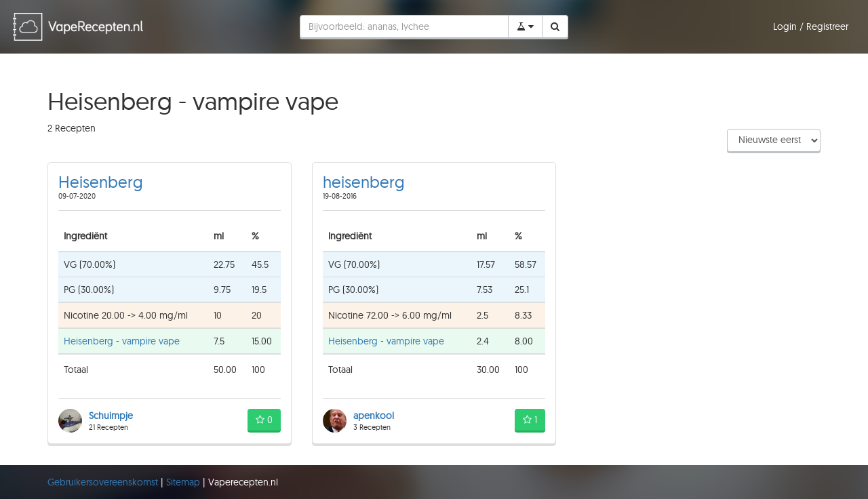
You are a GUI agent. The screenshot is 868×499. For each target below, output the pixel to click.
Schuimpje (111, 416)
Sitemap (184, 482)
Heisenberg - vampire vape (122, 341)
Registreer (827, 26)
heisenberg (364, 182)
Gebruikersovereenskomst (104, 482)
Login (786, 26)
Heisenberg (101, 182)
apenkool (374, 416)
